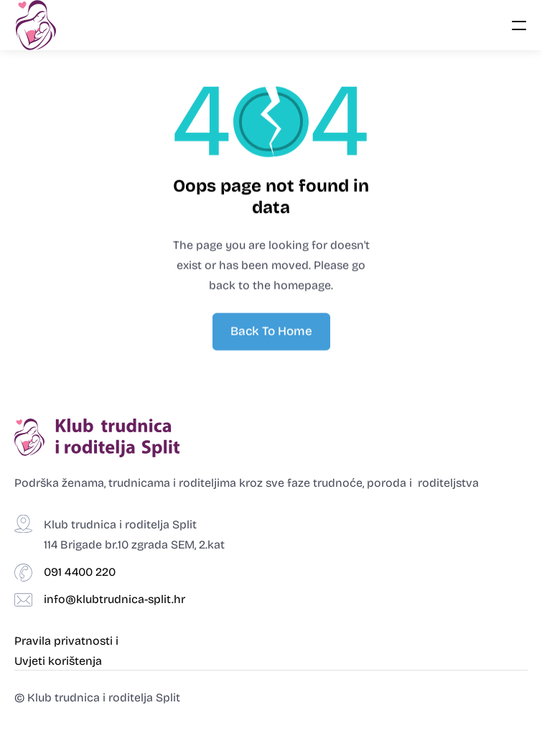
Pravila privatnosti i (68, 641)
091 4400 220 (80, 572)
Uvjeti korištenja (58, 661)
